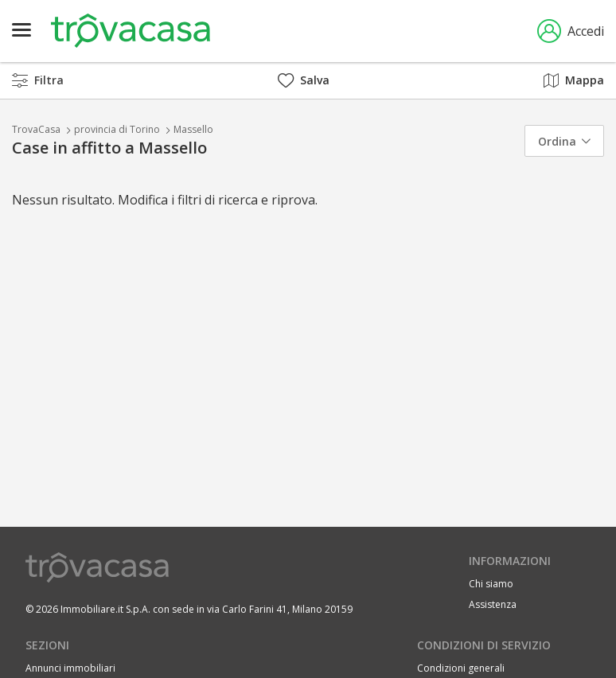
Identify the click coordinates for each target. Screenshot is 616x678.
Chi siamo (491, 584)
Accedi (571, 31)
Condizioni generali (461, 668)
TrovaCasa (36, 129)
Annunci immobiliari (70, 668)
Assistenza (493, 604)
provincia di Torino (117, 129)
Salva (304, 80)
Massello (193, 129)
